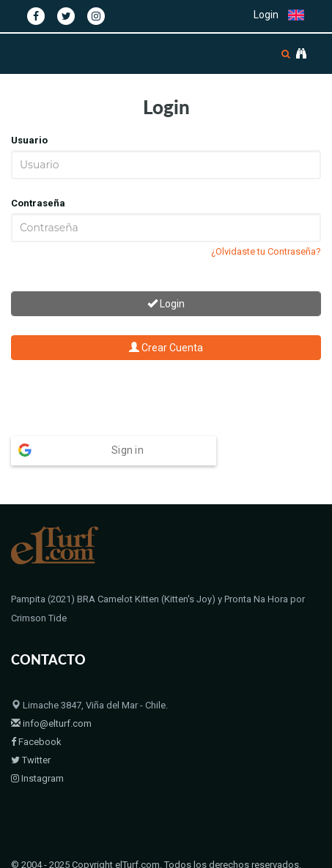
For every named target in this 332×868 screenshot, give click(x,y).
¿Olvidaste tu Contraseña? (266, 251)
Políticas (224, 855)
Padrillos (66, 855)
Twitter (31, 732)
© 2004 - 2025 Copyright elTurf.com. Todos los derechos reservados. (156, 836)
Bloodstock (120, 855)
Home (24, 855)
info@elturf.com (51, 695)
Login (266, 15)
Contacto (176, 855)
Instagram (37, 750)
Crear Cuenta (166, 348)
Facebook (36, 713)
